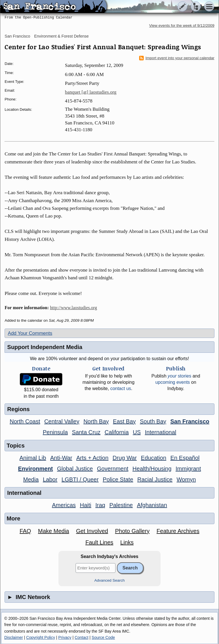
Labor (50, 479)
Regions (18, 409)
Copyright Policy (41, 637)
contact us (121, 388)
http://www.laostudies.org (73, 308)
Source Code (103, 637)
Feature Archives (178, 531)
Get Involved (92, 531)
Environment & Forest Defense (61, 36)
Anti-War (61, 458)
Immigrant (188, 469)
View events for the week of (182, 25)
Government (113, 469)
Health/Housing (152, 469)
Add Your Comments (30, 333)
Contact (82, 637)
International (161, 432)
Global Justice (75, 469)
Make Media (53, 531)
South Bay (153, 421)
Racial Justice (155, 479)
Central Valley (62, 421)
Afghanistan (152, 505)
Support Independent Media (45, 347)
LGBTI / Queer (80, 479)
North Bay (96, 421)
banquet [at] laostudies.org (91, 92)
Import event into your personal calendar (177, 58)
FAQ (25, 531)
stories (180, 376)
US (137, 432)
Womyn (186, 479)
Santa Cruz (86, 432)
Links (127, 542)
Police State (118, 479)
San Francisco (17, 36)
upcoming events (173, 382)
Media (31, 479)
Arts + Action (93, 458)
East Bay (124, 421)
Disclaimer (14, 637)
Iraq (100, 505)
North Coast (25, 421)
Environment (35, 469)
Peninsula (55, 432)
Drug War (125, 458)
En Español (185, 458)
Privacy (65, 637)
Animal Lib (33, 458)
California (117, 432)
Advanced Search (110, 580)
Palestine (121, 505)
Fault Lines (99, 542)
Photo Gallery (132, 531)
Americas (64, 505)
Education (154, 458)
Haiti (86, 505)
